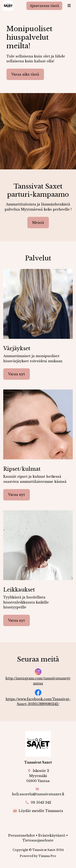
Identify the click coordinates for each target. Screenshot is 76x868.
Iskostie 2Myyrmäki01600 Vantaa (38, 776)
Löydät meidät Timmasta (41, 811)
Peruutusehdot (22, 835)
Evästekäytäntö (52, 835)
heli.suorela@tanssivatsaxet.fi (38, 794)
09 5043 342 (41, 802)
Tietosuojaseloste (38, 840)
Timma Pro (47, 856)
